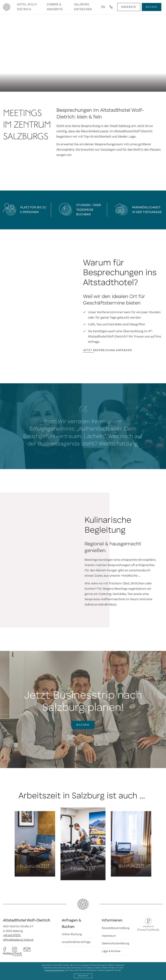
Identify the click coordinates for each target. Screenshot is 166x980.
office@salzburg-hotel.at (18, 940)
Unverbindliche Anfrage (76, 942)
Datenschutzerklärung (116, 944)
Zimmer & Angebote (55, 7)
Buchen (152, 7)
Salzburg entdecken (83, 7)
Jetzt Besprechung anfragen (109, 364)
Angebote (129, 7)
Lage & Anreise (111, 951)
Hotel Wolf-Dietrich (27, 7)
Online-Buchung (72, 935)
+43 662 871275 (12, 936)
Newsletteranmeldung (116, 928)
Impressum (109, 936)
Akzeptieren (83, 976)
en (103, 7)
